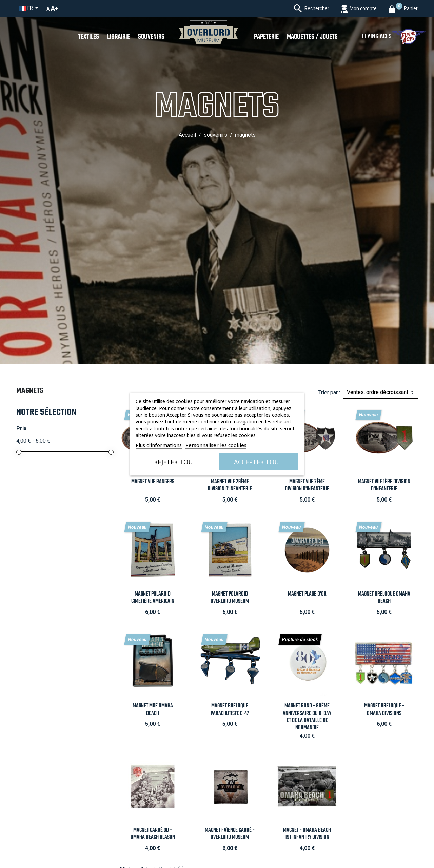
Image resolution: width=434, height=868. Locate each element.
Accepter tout (259, 462)
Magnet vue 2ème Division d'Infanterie (307, 485)
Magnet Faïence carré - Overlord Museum (230, 834)
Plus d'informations (159, 445)
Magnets (30, 391)
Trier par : (329, 392)
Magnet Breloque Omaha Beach (384, 598)
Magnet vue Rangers (153, 482)
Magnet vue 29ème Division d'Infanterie (230, 485)
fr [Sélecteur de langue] (27, 8)
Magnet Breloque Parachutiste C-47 (230, 710)
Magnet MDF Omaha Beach (153, 710)
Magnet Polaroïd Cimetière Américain (153, 598)
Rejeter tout (175, 462)
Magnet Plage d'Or (307, 594)
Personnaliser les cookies (216, 445)
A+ (55, 8)
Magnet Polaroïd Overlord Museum (230, 598)
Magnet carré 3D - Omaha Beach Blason (153, 834)
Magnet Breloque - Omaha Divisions (384, 710)
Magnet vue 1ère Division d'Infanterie (384, 485)
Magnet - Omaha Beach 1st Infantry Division (307, 834)
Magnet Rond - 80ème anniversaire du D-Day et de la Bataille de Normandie (307, 717)
